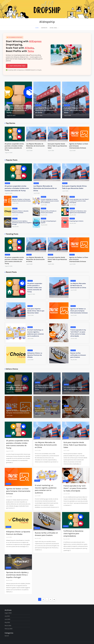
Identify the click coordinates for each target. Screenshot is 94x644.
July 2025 (7, 616)
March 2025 (8, 626)
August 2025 (8, 613)
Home (37, 28)
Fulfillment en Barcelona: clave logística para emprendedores (74, 533)
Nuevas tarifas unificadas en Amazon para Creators (78, 355)
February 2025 (9, 629)
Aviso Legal (54, 28)
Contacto (44, 28)
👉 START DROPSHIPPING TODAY (17, 66)
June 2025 (7, 619)
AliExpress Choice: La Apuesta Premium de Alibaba (35, 355)
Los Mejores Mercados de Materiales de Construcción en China (46, 110)
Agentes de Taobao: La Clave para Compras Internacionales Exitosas (79, 146)
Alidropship (47, 22)
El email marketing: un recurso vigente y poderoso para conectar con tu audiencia (50, 201)
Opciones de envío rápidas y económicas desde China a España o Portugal (22, 223)
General (10, 103)
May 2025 (7, 622)
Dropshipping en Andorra (76, 221)
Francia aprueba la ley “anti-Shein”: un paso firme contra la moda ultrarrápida (79, 201)
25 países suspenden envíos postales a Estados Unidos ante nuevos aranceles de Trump (17, 188)
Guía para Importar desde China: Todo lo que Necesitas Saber (75, 110)
